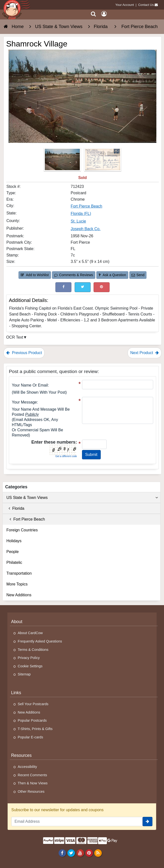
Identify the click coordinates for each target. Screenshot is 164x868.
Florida (15, 508)
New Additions (19, 595)
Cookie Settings (30, 666)
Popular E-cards (30, 737)
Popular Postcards (32, 720)
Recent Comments (32, 775)
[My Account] (104, 14)
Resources (21, 755)
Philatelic (14, 562)
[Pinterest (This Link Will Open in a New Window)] (102, 287)
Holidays (14, 541)
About (17, 622)
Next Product (145, 353)
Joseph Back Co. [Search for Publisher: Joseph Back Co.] (86, 229)
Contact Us (146, 5)
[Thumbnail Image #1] (63, 161)
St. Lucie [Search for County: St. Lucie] (78, 221)
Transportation (19, 573)
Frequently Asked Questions (40, 641)
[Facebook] (62, 853)
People (13, 552)
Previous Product (24, 353)
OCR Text (15, 337)
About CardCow (30, 633)
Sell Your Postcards (33, 704)
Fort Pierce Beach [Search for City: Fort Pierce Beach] (86, 206)
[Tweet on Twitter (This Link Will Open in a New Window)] (83, 287)
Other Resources (31, 792)
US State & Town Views (82, 498)
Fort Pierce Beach (26, 519)
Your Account (125, 5)
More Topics (17, 584)
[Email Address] (77, 822)
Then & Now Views (33, 783)
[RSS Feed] (98, 853)
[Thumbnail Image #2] (103, 161)
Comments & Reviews (74, 275)
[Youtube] (80, 853)
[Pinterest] (89, 853)
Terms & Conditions (33, 650)
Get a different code (66, 456)
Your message (24, 402)
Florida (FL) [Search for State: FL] (81, 214)
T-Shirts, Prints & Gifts (35, 729)
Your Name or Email (30, 385)
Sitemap (24, 674)
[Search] (93, 14)
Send (138, 275)
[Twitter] (71, 853)
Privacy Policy (29, 658)
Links (16, 693)
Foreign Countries (22, 530)
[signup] (148, 822)
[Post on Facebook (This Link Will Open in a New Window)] (63, 287)
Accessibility (27, 767)
